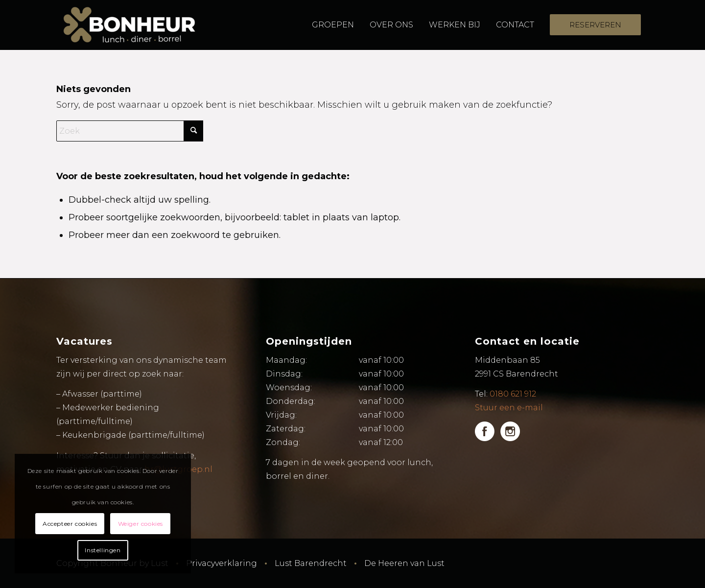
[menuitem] (333, 25)
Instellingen (103, 550)
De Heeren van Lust (404, 563)
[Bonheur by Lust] (130, 25)
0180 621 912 (513, 394)
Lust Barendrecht (311, 563)
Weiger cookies (141, 524)
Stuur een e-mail (509, 408)
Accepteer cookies (70, 524)
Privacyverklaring (222, 563)
